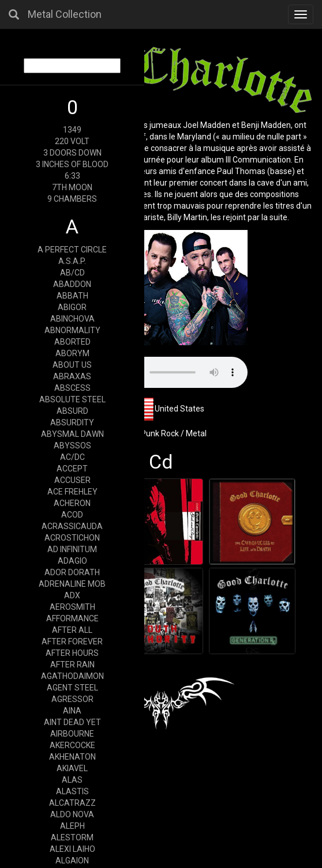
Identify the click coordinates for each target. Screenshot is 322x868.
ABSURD (72, 411)
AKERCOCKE (72, 745)
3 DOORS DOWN (72, 153)
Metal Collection (65, 14)
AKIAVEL (72, 768)
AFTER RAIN (72, 665)
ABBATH (72, 296)
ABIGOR (72, 307)
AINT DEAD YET (72, 722)
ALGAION (72, 861)
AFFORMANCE (72, 618)
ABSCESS (72, 388)
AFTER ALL (72, 630)
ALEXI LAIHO (72, 849)
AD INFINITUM (72, 549)
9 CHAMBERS (72, 199)
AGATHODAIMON (72, 676)
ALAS (72, 780)
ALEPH (72, 826)
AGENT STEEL (72, 688)
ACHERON (72, 503)
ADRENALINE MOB (72, 584)
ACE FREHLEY (72, 492)
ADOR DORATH (72, 572)
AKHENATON (72, 757)
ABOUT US (72, 365)
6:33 (72, 176)
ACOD (72, 515)
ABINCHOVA (72, 319)
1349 (72, 130)
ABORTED (72, 342)
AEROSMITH (72, 607)
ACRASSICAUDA (72, 526)
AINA (72, 711)
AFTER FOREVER (72, 641)
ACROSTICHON (72, 538)
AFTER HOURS (72, 653)
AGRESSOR (72, 699)
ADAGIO (72, 561)
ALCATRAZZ (72, 803)
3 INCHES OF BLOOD (72, 164)
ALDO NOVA (72, 814)
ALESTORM (72, 837)
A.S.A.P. (72, 261)
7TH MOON (72, 187)
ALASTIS (72, 791)
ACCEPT (72, 469)
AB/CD (72, 273)
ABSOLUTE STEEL (72, 399)
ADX (72, 595)
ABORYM (72, 353)
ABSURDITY (72, 422)
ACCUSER (72, 480)
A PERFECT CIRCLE (72, 250)
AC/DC (72, 457)
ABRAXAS (72, 376)
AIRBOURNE (72, 734)
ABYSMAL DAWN (72, 434)
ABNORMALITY (72, 330)
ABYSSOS (72, 446)
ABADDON (72, 284)
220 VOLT (72, 141)
